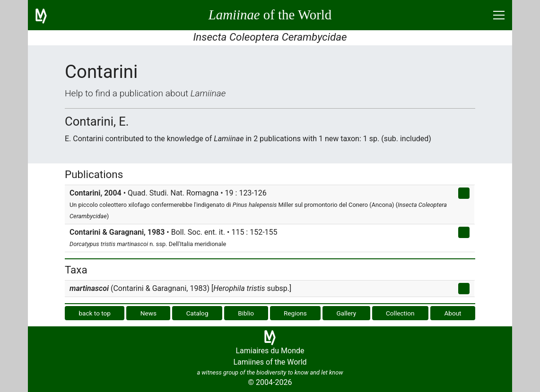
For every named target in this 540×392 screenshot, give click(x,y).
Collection (400, 313)
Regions (295, 313)
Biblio (246, 313)
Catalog (197, 313)
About (453, 313)
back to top (95, 313)
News (148, 313)
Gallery (347, 313)
